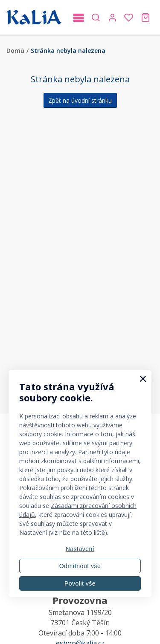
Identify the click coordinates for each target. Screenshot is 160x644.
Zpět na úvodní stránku (80, 100)
